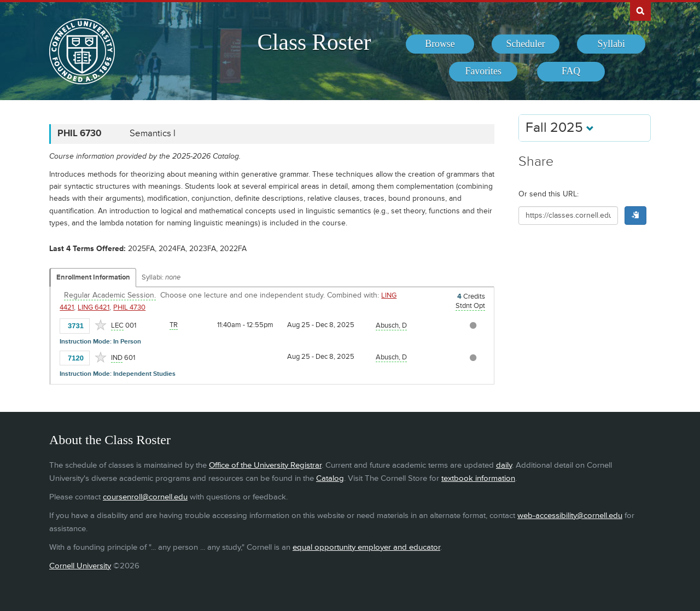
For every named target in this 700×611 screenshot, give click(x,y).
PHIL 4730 (129, 307)
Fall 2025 (560, 128)
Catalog (330, 478)
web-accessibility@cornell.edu (570, 516)
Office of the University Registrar (265, 465)
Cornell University (80, 566)
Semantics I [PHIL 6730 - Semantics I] (153, 133)
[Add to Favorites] (101, 325)
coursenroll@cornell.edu (145, 497)
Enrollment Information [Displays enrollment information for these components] (93, 277)
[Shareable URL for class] (568, 216)
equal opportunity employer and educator (366, 547)
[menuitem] (440, 44)
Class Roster (314, 42)
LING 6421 (94, 307)
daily (504, 465)
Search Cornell (640, 10)
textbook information (478, 478)
